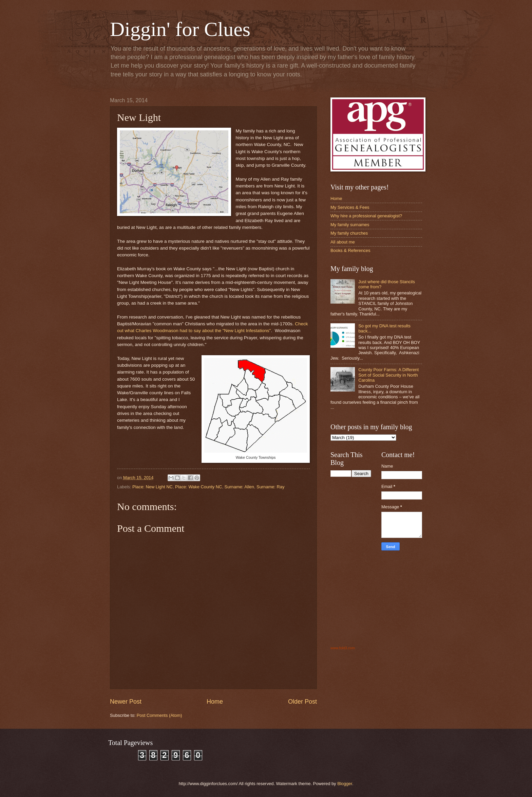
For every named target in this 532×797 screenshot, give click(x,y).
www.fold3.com (343, 648)
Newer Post (126, 702)
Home (215, 702)
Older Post (302, 702)
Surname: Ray (270, 487)
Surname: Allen (239, 487)
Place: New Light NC (153, 487)
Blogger (345, 784)
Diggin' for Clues (180, 29)
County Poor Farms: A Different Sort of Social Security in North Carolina (388, 375)
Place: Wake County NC (198, 487)
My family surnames (350, 225)
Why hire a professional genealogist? (366, 216)
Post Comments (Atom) (159, 715)
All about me (343, 242)
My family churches (349, 233)
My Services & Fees (350, 207)
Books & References (350, 250)
